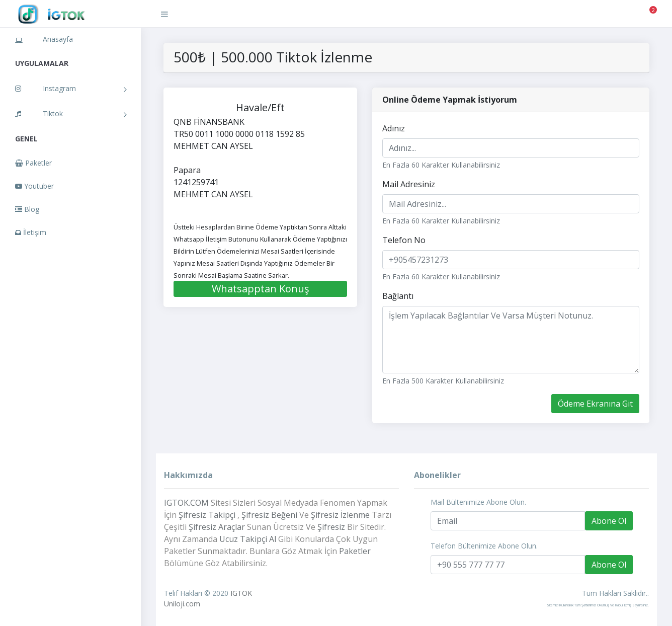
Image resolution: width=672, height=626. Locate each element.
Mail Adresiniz (409, 184)
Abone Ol (609, 521)
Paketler (33, 163)
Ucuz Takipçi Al (248, 539)
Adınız (394, 128)
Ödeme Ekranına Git (595, 404)
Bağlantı (398, 296)
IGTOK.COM (186, 503)
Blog (27, 209)
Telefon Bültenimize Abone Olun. (484, 546)
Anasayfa (44, 39)
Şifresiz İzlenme (340, 515)
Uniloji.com (182, 604)
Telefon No (404, 240)
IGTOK (241, 593)
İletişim (31, 232)
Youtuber (34, 186)
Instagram (46, 88)
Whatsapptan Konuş (261, 289)
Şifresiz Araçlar (217, 527)
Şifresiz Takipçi (207, 515)
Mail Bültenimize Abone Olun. (478, 502)
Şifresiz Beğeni (269, 515)
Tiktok (39, 113)
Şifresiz (331, 527)
